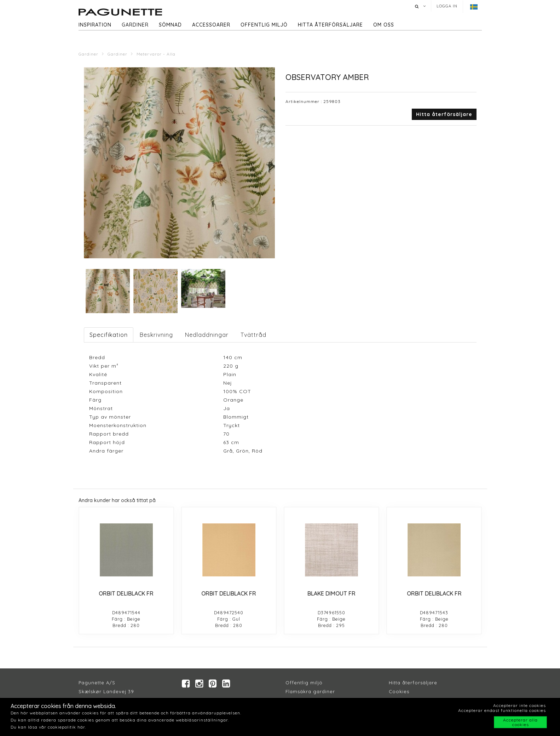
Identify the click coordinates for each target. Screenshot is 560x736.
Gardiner (135, 25)
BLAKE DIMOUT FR (331, 593)
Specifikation (109, 335)
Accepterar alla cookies (520, 722)
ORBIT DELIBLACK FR (126, 593)
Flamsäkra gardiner (310, 692)
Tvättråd (253, 335)
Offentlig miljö (264, 25)
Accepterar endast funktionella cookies (502, 710)
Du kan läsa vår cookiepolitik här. (48, 727)
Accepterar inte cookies (519, 705)
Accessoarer (211, 25)
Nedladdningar (207, 335)
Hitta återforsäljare (413, 683)
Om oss (384, 25)
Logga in (447, 6)
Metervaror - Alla (156, 54)
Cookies (399, 692)
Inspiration (95, 25)
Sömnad (170, 25)
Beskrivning (156, 335)
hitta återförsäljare (330, 25)
